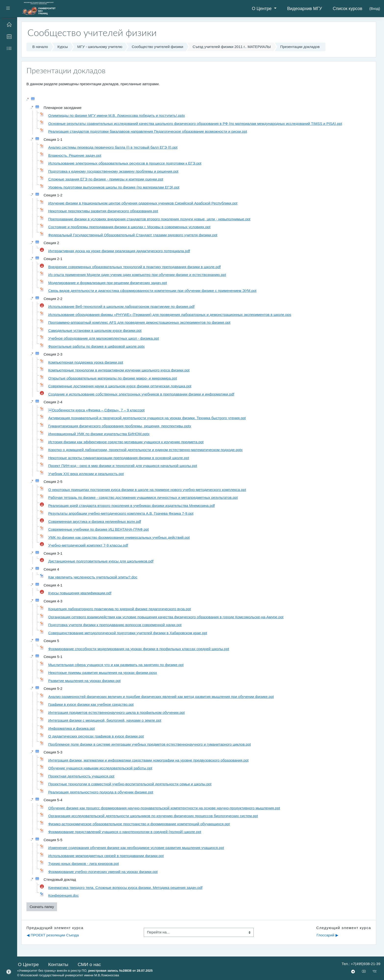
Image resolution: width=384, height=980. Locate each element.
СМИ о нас (89, 964)
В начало (40, 47)
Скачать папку (42, 907)
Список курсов (348, 9)
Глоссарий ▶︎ (327, 935)
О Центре (262, 9)
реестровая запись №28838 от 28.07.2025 (120, 971)
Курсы (63, 47)
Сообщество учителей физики (157, 47)
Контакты (58, 964)
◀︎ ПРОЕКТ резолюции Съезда (53, 935)
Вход (375, 8)
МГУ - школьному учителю (100, 47)
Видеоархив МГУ (305, 9)
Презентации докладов (300, 47)
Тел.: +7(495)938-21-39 (361, 964)
